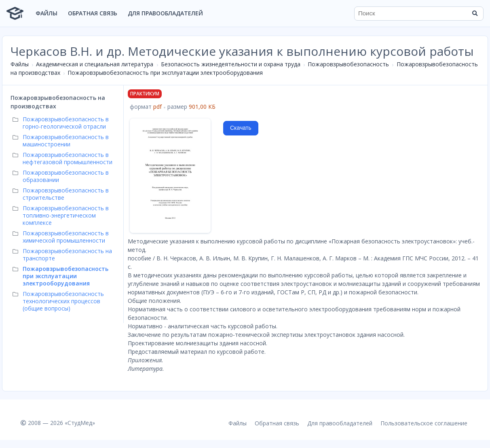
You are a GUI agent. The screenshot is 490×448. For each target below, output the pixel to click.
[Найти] (475, 13)
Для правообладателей (165, 13)
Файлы (46, 13)
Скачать (241, 128)
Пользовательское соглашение (424, 423)
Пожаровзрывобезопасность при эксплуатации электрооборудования (165, 73)
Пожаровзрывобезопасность (348, 64)
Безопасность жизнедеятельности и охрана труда (231, 64)
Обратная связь (93, 13)
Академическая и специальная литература (95, 64)
